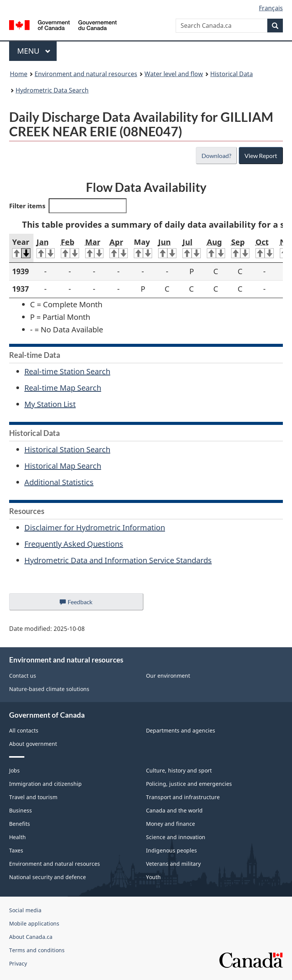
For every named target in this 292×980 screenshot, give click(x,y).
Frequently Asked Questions (74, 544)
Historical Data (232, 74)
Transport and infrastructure (183, 797)
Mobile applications (34, 923)
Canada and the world (174, 810)
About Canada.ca (31, 937)
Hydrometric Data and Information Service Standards (118, 560)
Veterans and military (173, 864)
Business (21, 810)
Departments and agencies (181, 730)
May (143, 248)
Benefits (20, 824)
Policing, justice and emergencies (189, 784)
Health (17, 837)
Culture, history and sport (179, 770)
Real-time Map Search (63, 388)
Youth (153, 877)
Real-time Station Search (67, 371)
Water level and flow (174, 74)
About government (33, 744)
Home (19, 74)
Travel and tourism (33, 797)
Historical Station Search (67, 449)
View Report (261, 156)
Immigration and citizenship (45, 784)
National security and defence (48, 877)
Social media (25, 910)
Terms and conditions (37, 950)
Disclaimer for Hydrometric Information (95, 528)
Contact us (23, 676)
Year (21, 248)
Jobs (14, 770)
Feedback (84, 604)
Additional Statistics (59, 482)
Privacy (18, 963)
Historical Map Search (63, 466)
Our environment (168, 676)
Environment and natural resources (86, 74)
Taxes (16, 850)
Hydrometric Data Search (52, 90)
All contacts (24, 730)
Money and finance (171, 824)
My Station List (50, 404)
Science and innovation (176, 837)
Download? (216, 156)
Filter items (68, 206)
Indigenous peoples (171, 850)
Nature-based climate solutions (49, 689)
